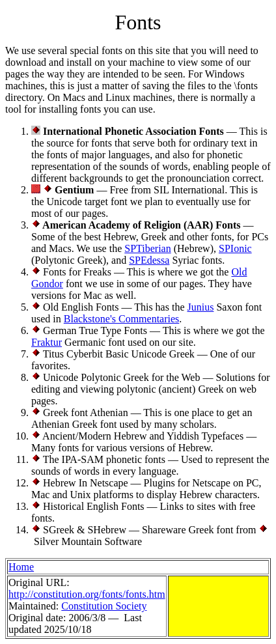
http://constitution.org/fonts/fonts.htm (87, 594)
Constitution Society (104, 606)
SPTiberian (147, 248)
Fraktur (47, 342)
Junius (201, 307)
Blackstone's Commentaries (122, 319)
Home (21, 567)
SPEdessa (149, 260)
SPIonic (235, 248)
